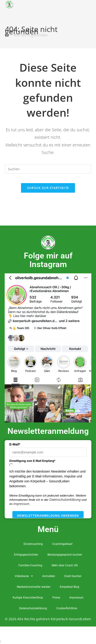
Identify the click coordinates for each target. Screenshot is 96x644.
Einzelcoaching (33, 544)
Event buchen (73, 576)
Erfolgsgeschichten (26, 555)
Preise (56, 598)
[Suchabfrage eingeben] (48, 169)
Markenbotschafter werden (34, 587)
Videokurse (24, 576)
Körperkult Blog (69, 587)
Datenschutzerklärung (65, 500)
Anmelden (49, 576)
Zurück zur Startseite (48, 188)
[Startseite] (7, 35)
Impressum (21, 504)
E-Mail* (15, 444)
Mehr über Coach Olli (65, 565)
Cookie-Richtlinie (67, 608)
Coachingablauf (62, 544)
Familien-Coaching (30, 565)
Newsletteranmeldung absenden (48, 516)
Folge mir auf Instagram (48, 260)
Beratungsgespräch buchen (65, 555)
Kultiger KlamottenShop (28, 598)
